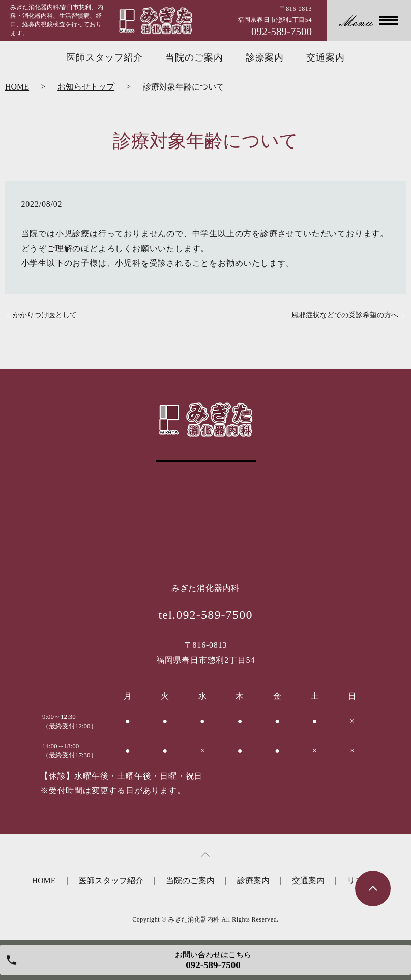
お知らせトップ (86, 87)
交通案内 (326, 57)
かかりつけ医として (45, 315)
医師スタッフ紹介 (105, 57)
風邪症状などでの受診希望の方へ (345, 315)
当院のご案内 (194, 57)
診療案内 (265, 57)
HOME (17, 87)
